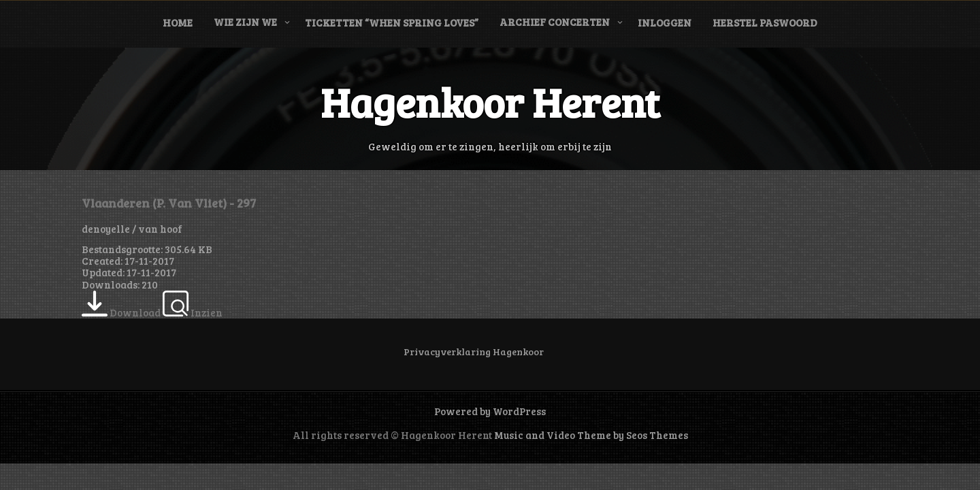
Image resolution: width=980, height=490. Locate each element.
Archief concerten (555, 22)
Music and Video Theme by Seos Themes (591, 435)
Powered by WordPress (490, 411)
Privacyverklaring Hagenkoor (474, 352)
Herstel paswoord (765, 22)
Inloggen (665, 22)
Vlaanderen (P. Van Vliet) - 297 (169, 203)
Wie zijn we (245, 22)
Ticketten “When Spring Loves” (392, 22)
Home (178, 22)
